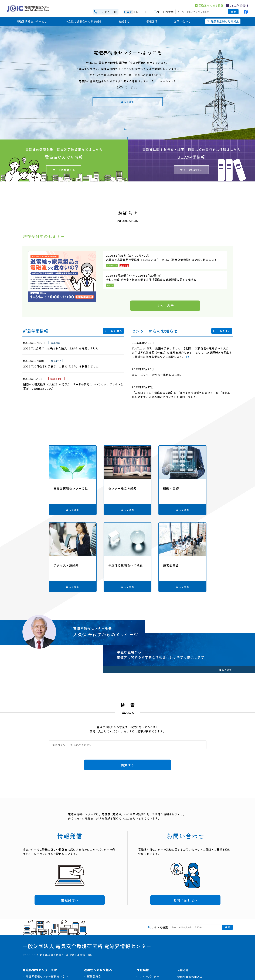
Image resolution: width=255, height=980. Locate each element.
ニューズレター (149, 976)
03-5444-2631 (108, 12)
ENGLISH (141, 12)
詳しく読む (128, 102)
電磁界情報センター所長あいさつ (47, 976)
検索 (233, 12)
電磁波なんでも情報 (211, 5)
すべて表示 (165, 306)
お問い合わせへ (185, 900)
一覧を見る (115, 331)
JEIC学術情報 (239, 5)
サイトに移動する (64, 170)
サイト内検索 (165, 12)
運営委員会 (94, 976)
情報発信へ (70, 900)
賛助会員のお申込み (190, 977)
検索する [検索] (128, 765)
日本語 (128, 12)
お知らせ (183, 970)
